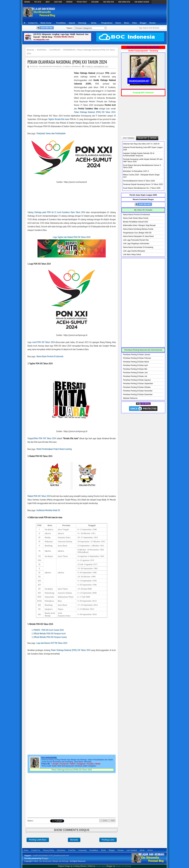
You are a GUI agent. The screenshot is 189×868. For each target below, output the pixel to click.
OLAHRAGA (67, 67)
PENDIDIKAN (76, 67)
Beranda (74, 840)
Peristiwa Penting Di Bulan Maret (136, 362)
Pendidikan (61, 23)
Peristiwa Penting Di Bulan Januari (137, 355)
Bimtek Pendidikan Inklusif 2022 (136, 222)
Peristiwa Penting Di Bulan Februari (137, 358)
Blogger (143, 23)
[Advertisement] (112, 12)
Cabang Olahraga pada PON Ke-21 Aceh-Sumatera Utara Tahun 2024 (56, 212)
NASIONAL (58, 67)
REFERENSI (69, 2)
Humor (118, 23)
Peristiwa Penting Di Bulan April (135, 365)
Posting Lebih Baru (38, 840)
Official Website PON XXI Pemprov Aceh (49, 633)
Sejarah (72, 23)
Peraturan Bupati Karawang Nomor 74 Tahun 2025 (143, 184)
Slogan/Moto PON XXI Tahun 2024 (42, 438)
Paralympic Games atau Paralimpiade (51, 133)
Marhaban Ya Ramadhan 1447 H (136, 171)
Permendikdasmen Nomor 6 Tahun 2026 (139, 181)
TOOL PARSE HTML (109, 2)
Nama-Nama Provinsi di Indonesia (50, 356)
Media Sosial (46, 23)
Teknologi (82, 23)
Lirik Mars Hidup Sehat (132, 255)
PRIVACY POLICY (82, 2)
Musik (142, 850)
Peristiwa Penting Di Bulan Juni (135, 373)
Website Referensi (130, 398)
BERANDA (27, 2)
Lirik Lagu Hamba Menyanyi (134, 251)
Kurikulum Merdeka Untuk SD (48, 510)
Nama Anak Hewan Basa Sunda (136, 218)
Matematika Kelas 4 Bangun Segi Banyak (139, 225)
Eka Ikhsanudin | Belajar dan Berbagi (54, 861)
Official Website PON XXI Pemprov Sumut (50, 637)
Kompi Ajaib (100, 866)
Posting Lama (108, 840)
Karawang (82, 850)
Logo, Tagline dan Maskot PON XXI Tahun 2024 (72, 237)
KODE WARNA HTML (124, 2)
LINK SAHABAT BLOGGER (142, 2)
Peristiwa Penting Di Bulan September (138, 384)
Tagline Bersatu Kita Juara (58, 119)
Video (134, 23)
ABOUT (48, 2)
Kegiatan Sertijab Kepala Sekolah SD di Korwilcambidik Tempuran (139, 154)
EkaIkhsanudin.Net (61, 856)
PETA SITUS (38, 2)
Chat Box (72, 850)
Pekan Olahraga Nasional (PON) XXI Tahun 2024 (67, 62)
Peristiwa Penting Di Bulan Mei (135, 369)
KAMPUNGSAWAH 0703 (43, 856)
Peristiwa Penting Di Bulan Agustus (137, 380)
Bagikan (60, 820)
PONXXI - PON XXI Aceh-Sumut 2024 (49, 630)
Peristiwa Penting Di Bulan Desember (138, 394)
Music (127, 23)
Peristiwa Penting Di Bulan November (138, 391)
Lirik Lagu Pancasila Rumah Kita (136, 240)
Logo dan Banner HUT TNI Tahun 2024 (52, 643)
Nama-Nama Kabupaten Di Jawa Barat (138, 236)
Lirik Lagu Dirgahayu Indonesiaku (136, 244)
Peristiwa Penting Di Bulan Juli (135, 376)
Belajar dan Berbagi (123, 866)
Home (26, 850)
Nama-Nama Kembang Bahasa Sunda (138, 229)
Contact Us (33, 23)
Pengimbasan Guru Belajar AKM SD (137, 233)
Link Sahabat (132, 850)
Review (152, 23)
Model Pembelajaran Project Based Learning (54, 449)
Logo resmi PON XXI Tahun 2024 (41, 342)
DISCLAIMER (95, 2)
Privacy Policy (49, 850)
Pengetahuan (107, 23)
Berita (94, 23)
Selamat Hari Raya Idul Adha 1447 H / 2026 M (141, 144)
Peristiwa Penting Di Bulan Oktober (137, 387)
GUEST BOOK (58, 2)
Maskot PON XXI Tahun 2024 (39, 496)
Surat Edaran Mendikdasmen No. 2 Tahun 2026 (142, 188)
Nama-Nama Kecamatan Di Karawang (138, 247)
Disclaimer (61, 850)
